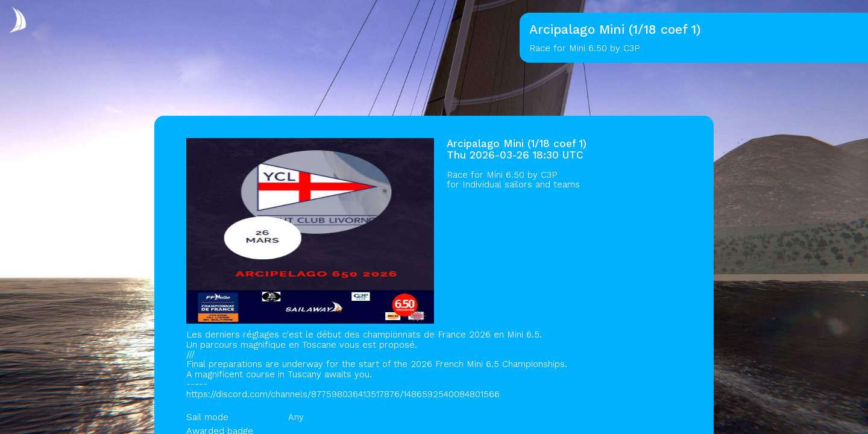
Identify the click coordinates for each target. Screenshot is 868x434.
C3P (549, 175)
